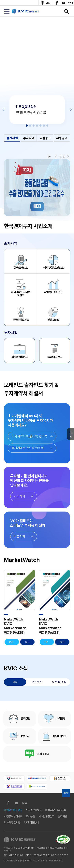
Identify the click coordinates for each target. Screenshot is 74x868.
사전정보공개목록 (13, 816)
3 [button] (34, 126)
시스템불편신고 (46, 816)
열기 (71, 435)
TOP (66, 793)
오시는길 (30, 816)
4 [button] (37, 126)
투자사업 (29, 138)
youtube (63, 3)
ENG (48, 3)
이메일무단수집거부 (55, 810)
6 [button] (44, 126)
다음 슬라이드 (68, 157)
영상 (15, 682)
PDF (12, 642)
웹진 (27, 642)
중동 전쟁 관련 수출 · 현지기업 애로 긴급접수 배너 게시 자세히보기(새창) (37, 188)
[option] (37, 54)
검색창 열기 (67, 12)
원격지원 (62, 816)
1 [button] (27, 126)
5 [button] (41, 126)
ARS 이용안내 (31, 822)
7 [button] (47, 126)
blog (70, 3)
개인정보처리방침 (13, 810)
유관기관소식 (59, 682)
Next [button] (71, 110)
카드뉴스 (37, 682)
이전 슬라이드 (56, 157)
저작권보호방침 (34, 810)
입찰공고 (45, 138)
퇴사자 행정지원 (12, 822)
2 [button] (30, 126)
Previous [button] (4, 110)
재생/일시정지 (50, 157)
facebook (57, 3)
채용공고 (62, 138)
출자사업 (12, 138)
